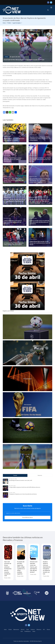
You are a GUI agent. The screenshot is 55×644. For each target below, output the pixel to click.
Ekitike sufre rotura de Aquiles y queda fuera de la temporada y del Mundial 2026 (14, 180)
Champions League (27, 327)
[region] (27, 267)
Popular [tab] (15, 475)
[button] (27, 267)
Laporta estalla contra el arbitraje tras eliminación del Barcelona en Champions (39, 222)
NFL (44, 630)
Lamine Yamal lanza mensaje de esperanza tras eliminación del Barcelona (13, 222)
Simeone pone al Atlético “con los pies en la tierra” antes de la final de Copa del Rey (40, 160)
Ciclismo (33, 630)
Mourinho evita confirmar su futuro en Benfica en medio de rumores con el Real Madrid (40, 139)
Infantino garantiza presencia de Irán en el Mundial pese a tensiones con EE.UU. (14, 201)
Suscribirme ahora (27, 517)
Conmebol (28, 353)
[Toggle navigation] (51, 8)
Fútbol (9, 23)
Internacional (28, 405)
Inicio (4, 23)
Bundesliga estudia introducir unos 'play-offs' (21, 480)
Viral (22, 631)
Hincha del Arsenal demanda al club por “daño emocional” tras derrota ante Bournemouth (40, 201)
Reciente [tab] (40, 475)
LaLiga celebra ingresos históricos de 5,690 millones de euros (25, 487)
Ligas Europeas (17, 23)
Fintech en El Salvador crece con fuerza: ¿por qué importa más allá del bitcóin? (34, 567)
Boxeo (48, 630)
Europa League (27, 379)
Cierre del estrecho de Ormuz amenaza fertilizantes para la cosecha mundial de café (8, 569)
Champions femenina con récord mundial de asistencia (23, 494)
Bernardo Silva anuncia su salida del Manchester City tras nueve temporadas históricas (40, 180)
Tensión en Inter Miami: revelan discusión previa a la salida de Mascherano (13, 160)
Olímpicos (39, 630)
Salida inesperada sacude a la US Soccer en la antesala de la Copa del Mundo (40, 243)
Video (34, 631)
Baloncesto (16, 630)
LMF (27, 457)
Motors (23, 630)
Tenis (28, 630)
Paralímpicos (28, 631)
